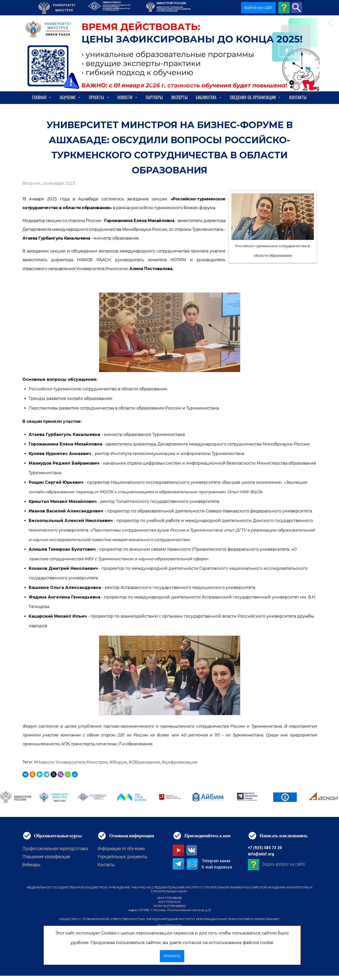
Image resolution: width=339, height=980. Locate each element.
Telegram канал (216, 861)
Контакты (298, 97)
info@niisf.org (261, 854)
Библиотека (209, 97)
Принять (172, 956)
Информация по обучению (121, 849)
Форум (120, 762)
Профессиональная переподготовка (55, 849)
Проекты (99, 97)
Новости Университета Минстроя (72, 762)
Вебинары (31, 865)
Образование (146, 762)
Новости (127, 97)
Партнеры (154, 97)
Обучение (70, 97)
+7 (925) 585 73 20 (265, 848)
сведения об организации (255, 97)
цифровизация (181, 762)
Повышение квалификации (46, 857)
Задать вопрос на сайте (284, 864)
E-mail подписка (217, 867)
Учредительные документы (122, 857)
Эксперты (179, 97)
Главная (42, 97)
